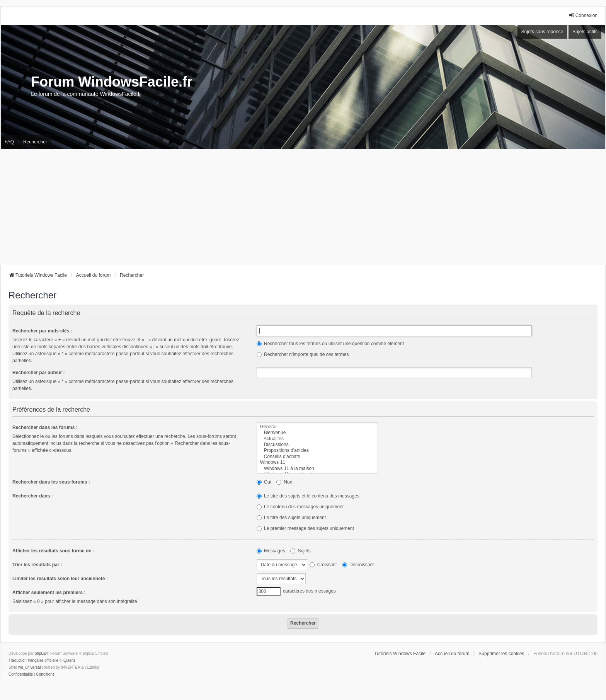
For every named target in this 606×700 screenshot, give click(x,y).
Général (317, 427)
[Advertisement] (303, 207)
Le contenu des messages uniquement (300, 507)
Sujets (300, 551)
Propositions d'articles (317, 450)
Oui (264, 482)
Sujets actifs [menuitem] (585, 32)
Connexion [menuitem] (583, 15)
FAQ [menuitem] (9, 142)
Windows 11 (317, 462)
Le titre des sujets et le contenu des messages (308, 496)
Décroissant (358, 565)
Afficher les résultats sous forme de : (53, 551)
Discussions (317, 445)
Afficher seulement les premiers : (49, 593)
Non (284, 482)
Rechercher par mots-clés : (42, 331)
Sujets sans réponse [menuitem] (542, 32)
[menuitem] (21, 674)
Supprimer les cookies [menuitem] (501, 654)
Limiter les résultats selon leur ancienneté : (60, 579)
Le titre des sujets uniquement (291, 518)
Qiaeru (69, 660)
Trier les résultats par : (37, 565)
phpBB (41, 653)
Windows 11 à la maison (317, 469)
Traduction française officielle (33, 660)
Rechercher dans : (33, 496)
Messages (271, 551)
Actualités (317, 439)
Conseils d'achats (317, 457)
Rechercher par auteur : (38, 373)
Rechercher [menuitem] (35, 142)
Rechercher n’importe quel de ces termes (303, 354)
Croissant (323, 565)
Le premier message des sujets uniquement (305, 528)
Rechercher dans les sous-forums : (51, 482)
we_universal (29, 667)
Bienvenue (317, 433)
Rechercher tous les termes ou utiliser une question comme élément (330, 344)
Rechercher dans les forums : (45, 427)
